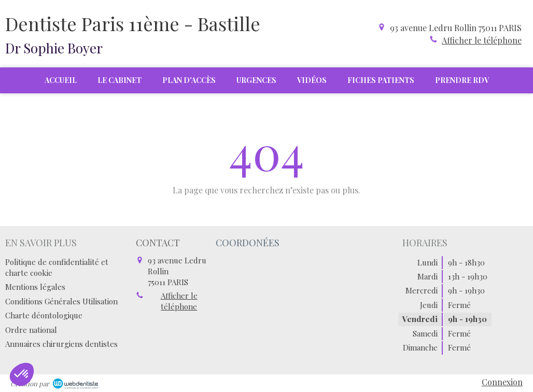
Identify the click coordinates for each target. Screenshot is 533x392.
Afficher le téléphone (482, 40)
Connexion (502, 382)
